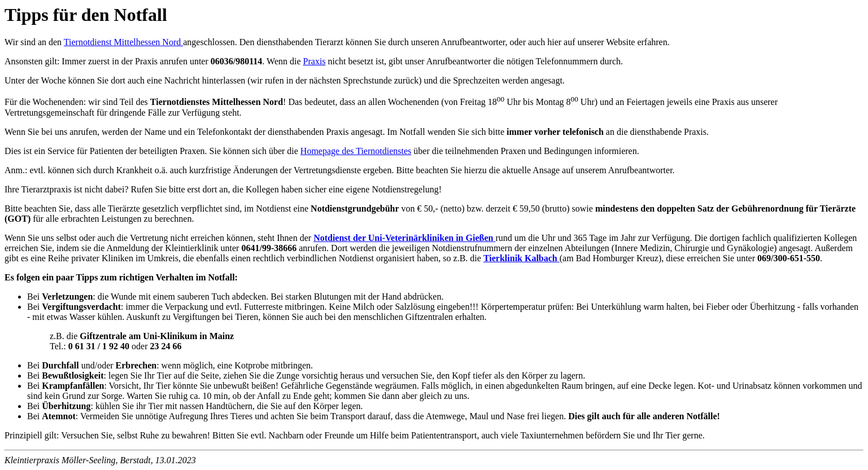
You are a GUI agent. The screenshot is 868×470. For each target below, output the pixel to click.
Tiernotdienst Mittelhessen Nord (123, 42)
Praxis (315, 61)
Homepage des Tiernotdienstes (356, 151)
